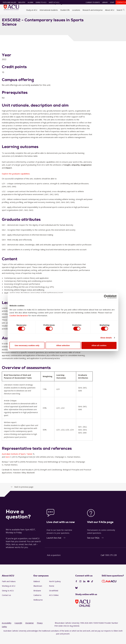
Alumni (29, 2)
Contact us (120, 2)
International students (49, 10)
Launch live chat (54, 544)
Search (121, 10)
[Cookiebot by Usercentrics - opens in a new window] (106, 296)
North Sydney (55, 588)
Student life (65, 10)
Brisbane (37, 597)
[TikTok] (92, 588)
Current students (91, 2)
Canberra (37, 602)
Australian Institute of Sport (14, 461)
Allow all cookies (99, 346)
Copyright (18, 630)
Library (103, 2)
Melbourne (38, 607)
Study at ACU (32, 10)
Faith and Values (8, 2)
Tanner (29, 461)
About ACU (110, 10)
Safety (4, 633)
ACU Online (54, 602)
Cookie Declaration (19, 315)
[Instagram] (80, 588)
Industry (20, 2)
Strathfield (54, 597)
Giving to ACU (39, 2)
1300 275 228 (111, 562)
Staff (111, 2)
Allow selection (63, 346)
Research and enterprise (93, 10)
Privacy (40, 630)
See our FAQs (93, 544)
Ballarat (37, 588)
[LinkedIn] (84, 588)
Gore (8, 463)
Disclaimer (30, 630)
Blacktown (38, 593)
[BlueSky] (76, 595)
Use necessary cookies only (27, 346)
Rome (52, 593)
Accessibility (7, 630)
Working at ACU (9, 593)
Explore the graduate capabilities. (16, 180)
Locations (76, 10)
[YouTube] (88, 588)
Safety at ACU (53, 2)
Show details (106, 338)
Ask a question (54, 562)
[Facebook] (76, 588)
